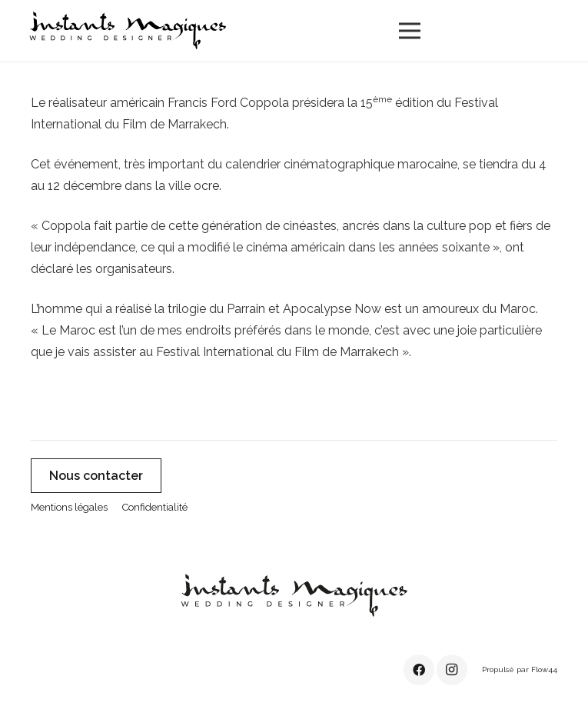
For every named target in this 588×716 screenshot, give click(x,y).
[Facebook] (419, 670)
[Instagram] (452, 670)
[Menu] (410, 31)
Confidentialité (155, 507)
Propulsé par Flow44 (520, 669)
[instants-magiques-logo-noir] (128, 31)
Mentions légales (69, 507)
